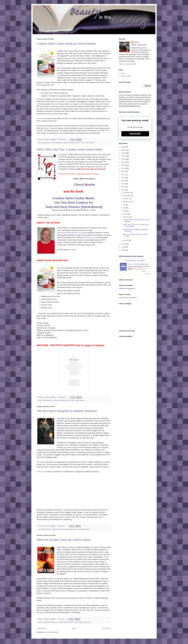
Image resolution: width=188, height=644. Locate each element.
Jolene (136, 42)
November (127, 196)
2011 (123, 244)
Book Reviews (47, 143)
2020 (123, 165)
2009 (123, 250)
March (126, 214)
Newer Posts (42, 628)
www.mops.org (91, 237)
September (127, 202)
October (126, 199)
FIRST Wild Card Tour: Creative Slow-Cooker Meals (70, 150)
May (125, 208)
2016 (123, 178)
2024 (123, 153)
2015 (123, 181)
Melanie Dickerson (71, 529)
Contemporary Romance (50, 622)
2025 (123, 150)
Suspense (87, 622)
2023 (123, 156)
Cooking (65, 143)
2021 (123, 162)
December (127, 193)
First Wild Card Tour (74, 143)
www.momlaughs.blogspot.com (70, 233)
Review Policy (126, 76)
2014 (123, 184)
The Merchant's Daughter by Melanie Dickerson (67, 411)
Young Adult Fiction (84, 529)
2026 (123, 147)
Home (74, 628)
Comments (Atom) (52, 632)
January (126, 240)
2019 (123, 168)
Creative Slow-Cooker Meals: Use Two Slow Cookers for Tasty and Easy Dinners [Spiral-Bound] (74, 203)
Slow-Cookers (89, 143)
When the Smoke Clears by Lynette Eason (64, 540)
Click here (40, 119)
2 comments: (61, 526)
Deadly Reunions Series (66, 622)
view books (147, 274)
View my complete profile (127, 64)
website (73, 250)
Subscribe (135, 134)
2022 (123, 159)
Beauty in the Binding (135, 264)
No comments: (62, 139)
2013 (123, 187)
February (126, 217)
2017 (123, 175)
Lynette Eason (79, 622)
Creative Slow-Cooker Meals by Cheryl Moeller (66, 44)
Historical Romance (58, 529)
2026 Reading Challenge (135, 260)
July (125, 205)
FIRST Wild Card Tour (78, 154)
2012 (123, 190)
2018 (123, 171)
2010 (123, 247)
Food (83, 143)
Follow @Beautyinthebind (128, 298)
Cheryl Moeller (57, 143)
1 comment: (61, 619)
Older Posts (106, 628)
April (125, 211)
